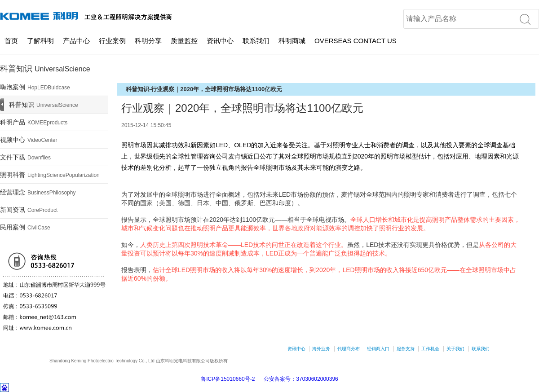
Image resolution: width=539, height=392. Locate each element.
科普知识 (44, 105)
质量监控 (184, 41)
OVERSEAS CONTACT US (356, 41)
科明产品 (34, 122)
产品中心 (76, 41)
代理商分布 (349, 349)
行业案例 (112, 41)
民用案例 (25, 227)
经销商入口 (378, 349)
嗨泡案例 (35, 87)
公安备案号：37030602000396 (301, 379)
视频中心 (29, 140)
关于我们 (455, 349)
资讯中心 (220, 41)
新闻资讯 (29, 210)
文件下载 (25, 157)
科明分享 (148, 41)
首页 (11, 41)
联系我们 (256, 41)
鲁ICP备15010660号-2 (228, 379)
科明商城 (292, 41)
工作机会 (430, 349)
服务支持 (406, 349)
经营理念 (38, 192)
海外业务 (321, 349)
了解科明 (40, 41)
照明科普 (50, 175)
